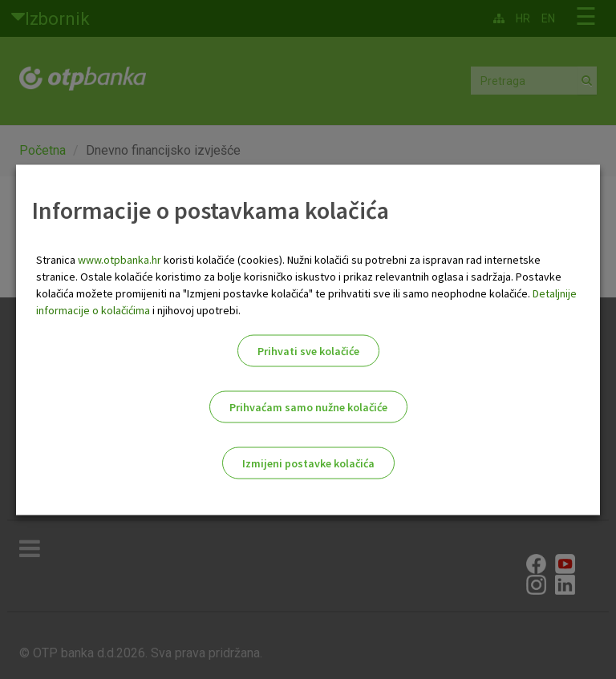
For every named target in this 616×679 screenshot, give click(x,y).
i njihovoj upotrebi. (195, 309)
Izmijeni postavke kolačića (308, 463)
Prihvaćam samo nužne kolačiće (308, 406)
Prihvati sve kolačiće (308, 350)
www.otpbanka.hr (120, 259)
